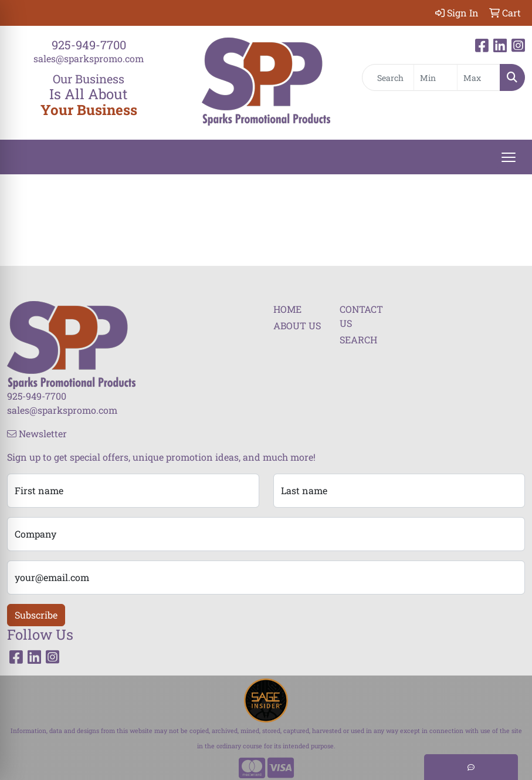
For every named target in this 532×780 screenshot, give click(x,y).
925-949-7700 (89, 45)
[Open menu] (509, 157)
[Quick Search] (388, 77)
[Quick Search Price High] (479, 77)
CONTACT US (361, 316)
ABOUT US (297, 325)
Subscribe (36, 615)
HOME (287, 309)
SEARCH (358, 340)
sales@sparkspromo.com (89, 58)
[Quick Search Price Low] (435, 77)
